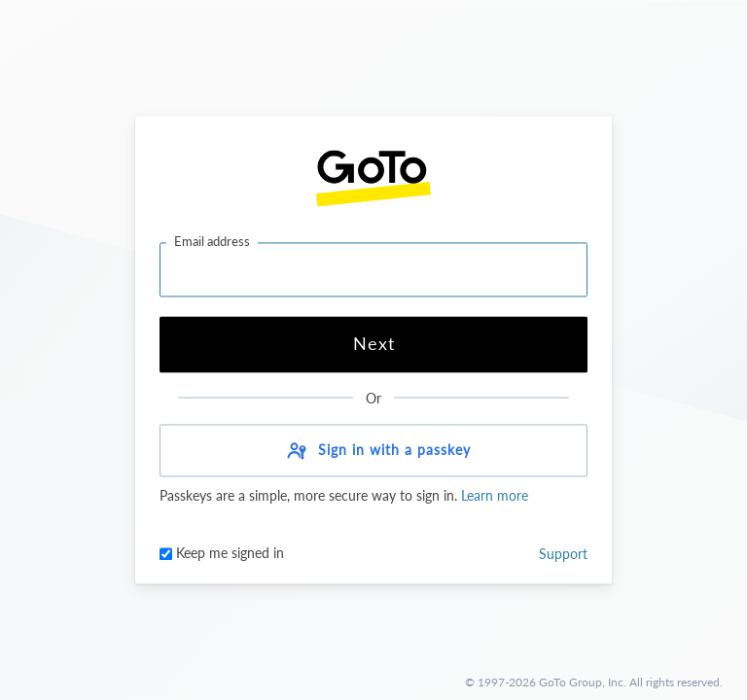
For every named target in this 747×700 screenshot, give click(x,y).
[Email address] (373, 269)
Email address (212, 241)
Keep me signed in (222, 554)
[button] (373, 451)
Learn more (493, 496)
